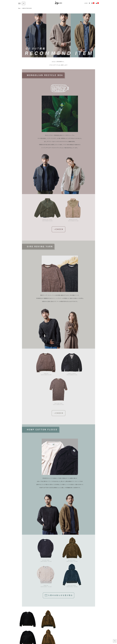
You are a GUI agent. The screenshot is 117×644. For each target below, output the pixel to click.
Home (19, 8)
